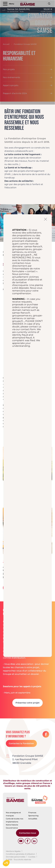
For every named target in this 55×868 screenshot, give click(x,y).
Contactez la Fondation (21, 743)
